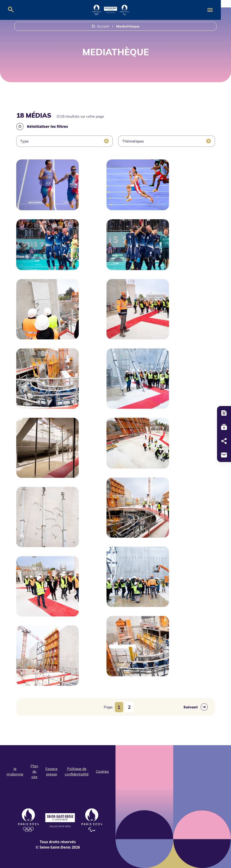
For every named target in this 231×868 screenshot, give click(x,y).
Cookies (102, 771)
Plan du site (34, 771)
